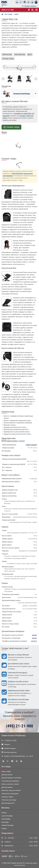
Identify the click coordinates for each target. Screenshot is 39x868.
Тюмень (4, 829)
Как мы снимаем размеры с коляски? (13, 441)
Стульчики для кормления (10, 781)
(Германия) (31, 445)
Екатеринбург (6, 819)
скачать (34, 635)
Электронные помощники (10, 794)
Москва (4, 813)
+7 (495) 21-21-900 (10, 741)
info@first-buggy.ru (10, 748)
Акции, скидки (6, 772)
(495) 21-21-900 (7, 10)
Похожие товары (8, 59)
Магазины (6, 808)
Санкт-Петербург (7, 816)
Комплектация (7, 54)
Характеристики (20, 54)
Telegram (7, 744)
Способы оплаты (8, 851)
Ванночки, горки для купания (11, 790)
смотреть (34, 641)
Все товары (6, 767)
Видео (30, 54)
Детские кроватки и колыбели (11, 778)
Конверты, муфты (7, 797)
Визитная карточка (10, 752)
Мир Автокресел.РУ (8, 803)
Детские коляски (7, 775)
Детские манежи (7, 787)
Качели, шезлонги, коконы (10, 784)
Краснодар (5, 822)
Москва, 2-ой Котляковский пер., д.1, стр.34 (18, 756)
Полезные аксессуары (9, 800)
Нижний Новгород (7, 825)
